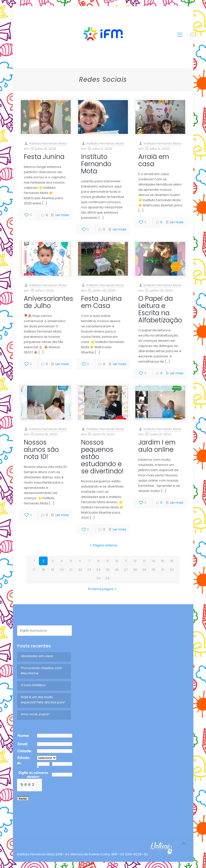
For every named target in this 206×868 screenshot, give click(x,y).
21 (71, 570)
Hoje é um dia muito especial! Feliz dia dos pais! (43, 700)
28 (135, 570)
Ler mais (62, 215)
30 (153, 570)
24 (98, 570)
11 (126, 561)
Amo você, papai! (35, 714)
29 (144, 570)
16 (172, 561)
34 (107, 578)
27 (126, 570)
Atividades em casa (37, 656)
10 (117, 561)
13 (144, 561)
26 (117, 570)
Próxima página (103, 589)
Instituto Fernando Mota (48, 143)
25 (108, 570)
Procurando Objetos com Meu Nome (41, 671)
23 (89, 570)
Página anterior (103, 545)
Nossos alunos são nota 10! (41, 450)
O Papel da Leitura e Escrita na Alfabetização (160, 309)
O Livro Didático (33, 685)
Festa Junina (44, 157)
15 (163, 561)
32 (172, 570)
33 (98, 578)
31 (163, 570)
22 (80, 570)
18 (43, 570)
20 (62, 570)
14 (153, 561)
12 (135, 561)
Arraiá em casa (154, 160)
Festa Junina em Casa (101, 302)
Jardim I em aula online (157, 446)
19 (53, 570)
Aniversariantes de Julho (48, 302)
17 (34, 570)
